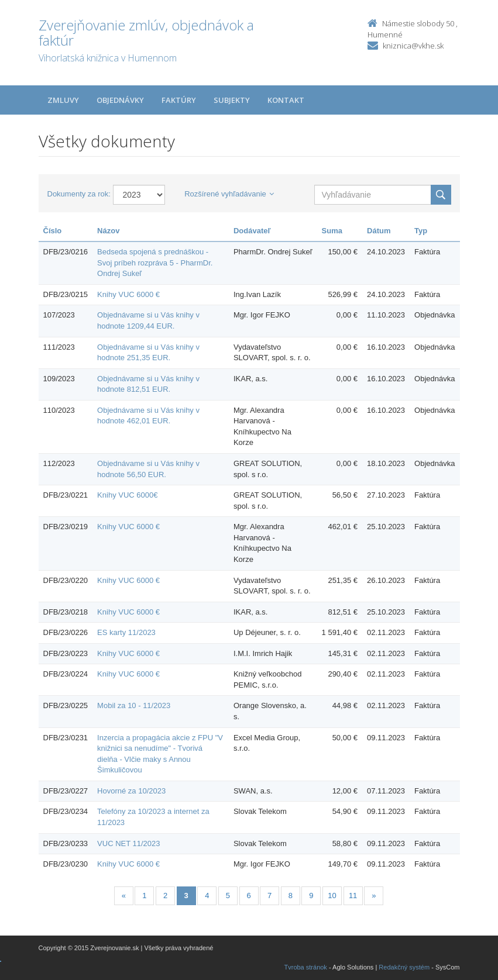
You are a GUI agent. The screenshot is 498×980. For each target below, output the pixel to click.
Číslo (53, 231)
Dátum (379, 231)
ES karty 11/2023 (126, 632)
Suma (332, 231)
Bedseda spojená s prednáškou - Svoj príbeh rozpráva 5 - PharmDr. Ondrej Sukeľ (155, 263)
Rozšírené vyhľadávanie (229, 194)
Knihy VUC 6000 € (128, 294)
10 (332, 896)
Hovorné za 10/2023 (131, 791)
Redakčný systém (404, 967)
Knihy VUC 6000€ (127, 495)
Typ (421, 231)
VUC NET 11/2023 (128, 843)
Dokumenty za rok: (79, 194)
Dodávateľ (252, 231)
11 (353, 896)
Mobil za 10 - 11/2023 (134, 705)
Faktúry (179, 100)
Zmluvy (63, 100)
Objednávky (120, 100)
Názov (108, 231)
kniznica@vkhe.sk (413, 46)
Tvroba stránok (306, 967)
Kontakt (286, 100)
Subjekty (232, 100)
